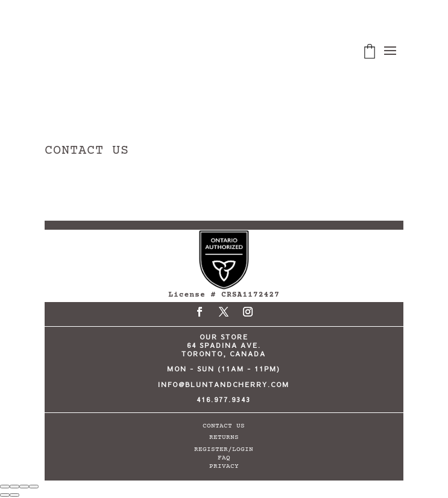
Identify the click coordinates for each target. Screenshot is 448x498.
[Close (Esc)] (34, 487)
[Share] (24, 487)
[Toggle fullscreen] (14, 487)
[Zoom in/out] (5, 487)
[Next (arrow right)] (14, 495)
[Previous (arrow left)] (5, 495)
